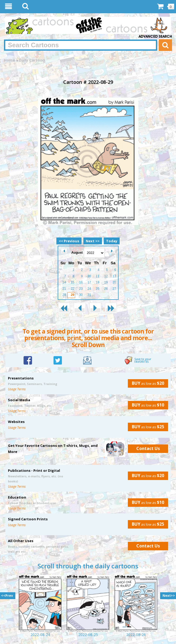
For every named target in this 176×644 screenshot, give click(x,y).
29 (72, 295)
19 (106, 282)
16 (81, 282)
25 (98, 289)
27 (114, 289)
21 (64, 289)
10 (89, 276)
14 (64, 282)
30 (81, 295)
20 (114, 282)
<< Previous (69, 241)
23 (81, 289)
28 (64, 295)
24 (89, 289)
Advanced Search (155, 37)
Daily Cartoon (32, 60)
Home (10, 60)
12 (106, 276)
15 (72, 282)
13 (114, 276)
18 (98, 282)
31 (89, 295)
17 (89, 282)
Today (112, 241)
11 (98, 276)
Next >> (93, 241)
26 (106, 289)
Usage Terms (17, 389)
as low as (146, 383)
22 (72, 289)
